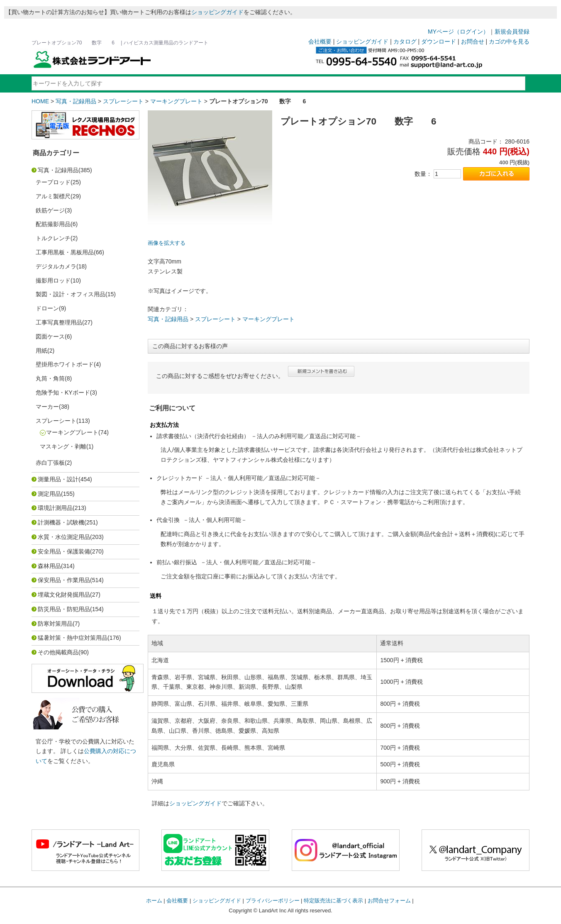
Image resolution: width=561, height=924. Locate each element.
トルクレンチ (53, 238)
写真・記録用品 (76, 101)
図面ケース (50, 336)
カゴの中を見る (509, 41)
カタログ (405, 41)
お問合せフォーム (389, 901)
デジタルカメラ (56, 266)
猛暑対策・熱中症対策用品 (73, 638)
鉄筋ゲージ (50, 210)
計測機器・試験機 (61, 522)
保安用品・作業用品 (64, 580)
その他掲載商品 (58, 652)
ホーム (154, 901)
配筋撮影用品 (53, 224)
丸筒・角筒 (50, 378)
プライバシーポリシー (273, 901)
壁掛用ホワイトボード (65, 364)
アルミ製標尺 (53, 196)
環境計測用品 (55, 508)
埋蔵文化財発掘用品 (64, 595)
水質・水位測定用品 (64, 537)
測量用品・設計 (58, 479)
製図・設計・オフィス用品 (71, 294)
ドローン (47, 308)
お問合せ (473, 41)
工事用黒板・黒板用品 (65, 252)
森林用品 (49, 566)
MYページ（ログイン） (458, 32)
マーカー (47, 407)
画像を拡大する (167, 243)
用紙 (41, 351)
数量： (423, 174)
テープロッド (53, 182)
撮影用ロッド (53, 280)
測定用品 (49, 494)
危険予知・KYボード (63, 393)
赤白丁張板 (50, 463)
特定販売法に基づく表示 (333, 901)
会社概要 (320, 41)
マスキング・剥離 (63, 446)
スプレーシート (123, 101)
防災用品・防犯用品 (64, 609)
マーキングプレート (176, 101)
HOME (40, 101)
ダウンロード (439, 41)
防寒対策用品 (55, 624)
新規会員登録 (512, 32)
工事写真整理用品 (59, 322)
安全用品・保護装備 (64, 551)
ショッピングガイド (217, 12)
